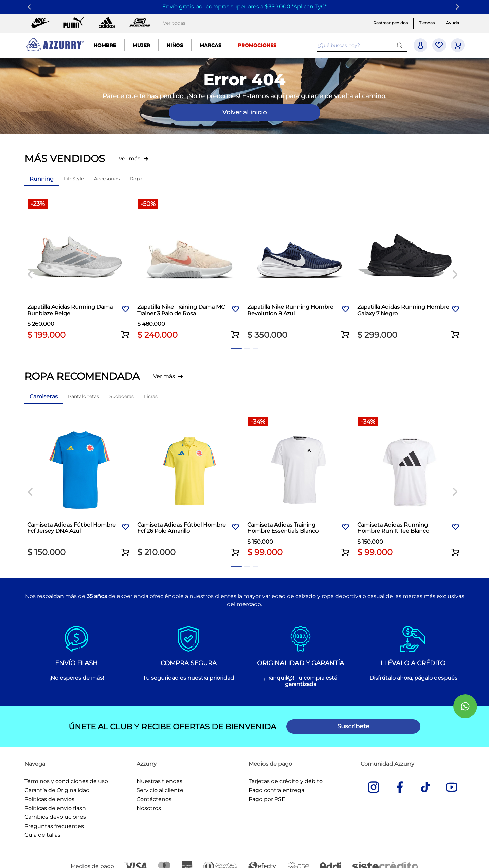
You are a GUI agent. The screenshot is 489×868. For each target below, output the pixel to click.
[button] (125, 329)
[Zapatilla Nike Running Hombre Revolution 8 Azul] (300, 269)
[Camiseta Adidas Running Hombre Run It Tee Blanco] (410, 486)
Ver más (129, 158)
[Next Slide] (459, 7)
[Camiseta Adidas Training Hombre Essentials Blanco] (300, 486)
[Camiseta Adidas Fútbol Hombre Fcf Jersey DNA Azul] (79, 486)
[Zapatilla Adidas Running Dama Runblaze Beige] (79, 269)
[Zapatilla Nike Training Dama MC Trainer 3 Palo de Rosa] (189, 269)
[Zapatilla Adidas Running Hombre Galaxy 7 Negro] (410, 269)
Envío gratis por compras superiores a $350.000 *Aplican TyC (243, 7)
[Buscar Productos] (401, 45)
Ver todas (174, 23)
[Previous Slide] (30, 7)
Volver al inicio (244, 112)
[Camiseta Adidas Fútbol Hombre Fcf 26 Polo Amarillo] (189, 486)
